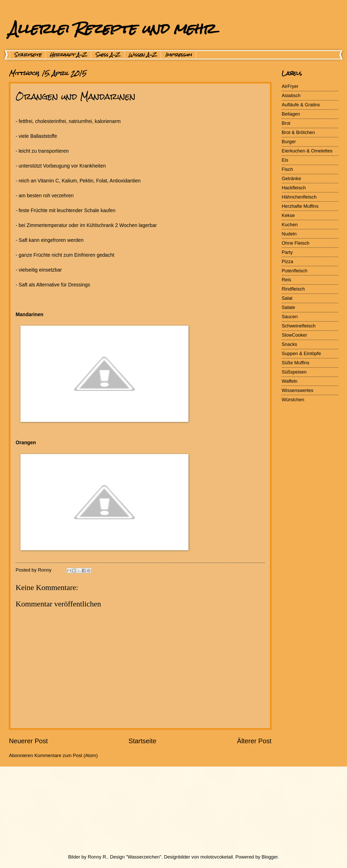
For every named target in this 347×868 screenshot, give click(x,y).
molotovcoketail (217, 857)
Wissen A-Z (143, 55)
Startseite (28, 55)
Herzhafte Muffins (300, 206)
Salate (288, 307)
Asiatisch (291, 95)
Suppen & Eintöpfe (301, 353)
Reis (286, 280)
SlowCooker (294, 335)
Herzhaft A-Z (68, 55)
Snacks (289, 344)
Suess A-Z (108, 55)
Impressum (178, 55)
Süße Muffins (296, 363)
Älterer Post (254, 741)
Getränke (291, 178)
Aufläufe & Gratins (301, 105)
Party (287, 252)
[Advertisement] (161, 810)
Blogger (270, 857)
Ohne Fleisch (296, 243)
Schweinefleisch (299, 326)
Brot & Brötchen (298, 132)
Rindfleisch (293, 289)
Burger (289, 142)
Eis (285, 160)
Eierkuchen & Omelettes (307, 151)
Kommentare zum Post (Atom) (66, 755)
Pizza (287, 261)
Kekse (288, 215)
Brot (286, 123)
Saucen (290, 317)
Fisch (287, 169)
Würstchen (293, 400)
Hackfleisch (294, 188)
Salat (287, 298)
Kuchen (290, 225)
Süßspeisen (294, 372)
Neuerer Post (28, 741)
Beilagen (291, 114)
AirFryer (290, 86)
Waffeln (290, 381)
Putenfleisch (295, 271)
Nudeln (289, 234)
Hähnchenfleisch (299, 197)
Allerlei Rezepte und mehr (112, 29)
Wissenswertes (298, 390)
